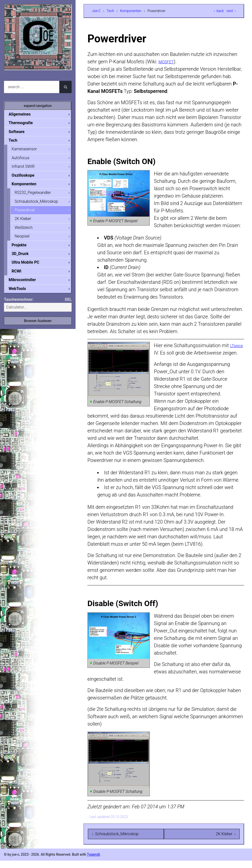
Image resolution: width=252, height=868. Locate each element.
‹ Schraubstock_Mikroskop (115, 841)
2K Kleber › (226, 841)
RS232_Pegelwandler (37, 195)
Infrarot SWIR (27, 168)
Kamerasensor (28, 150)
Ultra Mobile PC (29, 266)
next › (231, 11)
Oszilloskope (27, 177)
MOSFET (168, 62)
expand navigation (38, 106)
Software (21, 132)
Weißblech (27, 231)
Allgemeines (24, 114)
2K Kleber (27, 222)
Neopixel (26, 240)
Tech (110, 11)
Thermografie (25, 123)
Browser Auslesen (38, 326)
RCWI (20, 276)
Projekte (23, 249)
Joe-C (96, 11)
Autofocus (24, 159)
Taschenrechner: (19, 305)
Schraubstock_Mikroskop (40, 204)
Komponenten (131, 11)
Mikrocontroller (26, 284)
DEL (68, 305)
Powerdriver (29, 213)
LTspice (162, 353)
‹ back (219, 11)
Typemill (93, 862)
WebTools (21, 294)
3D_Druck (24, 258)
